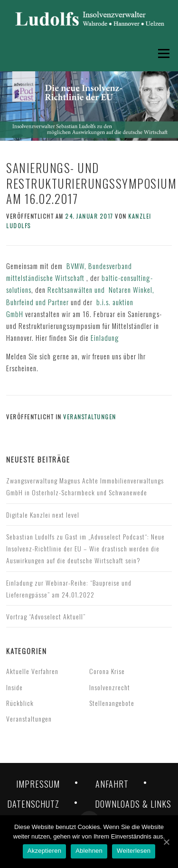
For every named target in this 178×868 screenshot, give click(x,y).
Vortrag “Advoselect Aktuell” (46, 616)
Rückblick (20, 703)
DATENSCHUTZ (33, 804)
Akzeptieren (44, 851)
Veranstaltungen (90, 417)
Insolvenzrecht (110, 687)
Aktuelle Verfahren (32, 671)
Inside (14, 687)
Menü (163, 53)
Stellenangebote (112, 703)
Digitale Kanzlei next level (43, 515)
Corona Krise (107, 671)
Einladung (105, 338)
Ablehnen (89, 851)
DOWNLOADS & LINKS (133, 804)
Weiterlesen (134, 851)
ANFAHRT (112, 784)
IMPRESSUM (38, 784)
